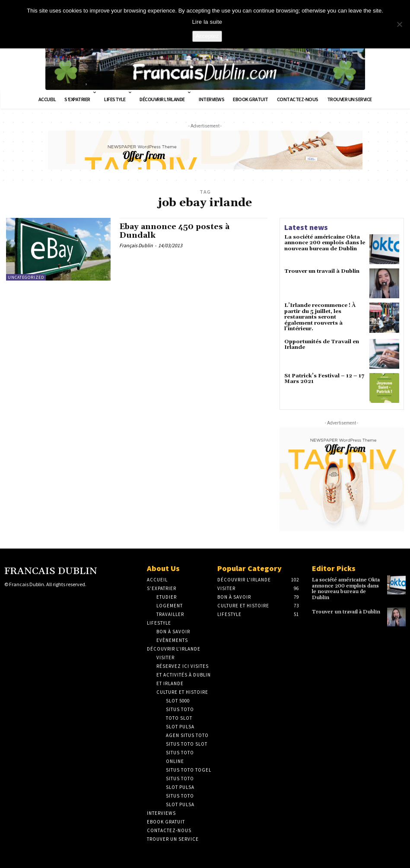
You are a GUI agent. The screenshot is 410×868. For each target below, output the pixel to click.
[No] (399, 24)
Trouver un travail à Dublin (322, 271)
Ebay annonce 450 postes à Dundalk (175, 231)
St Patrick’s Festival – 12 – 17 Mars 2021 (324, 378)
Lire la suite (207, 22)
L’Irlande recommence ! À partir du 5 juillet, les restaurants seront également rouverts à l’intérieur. (320, 317)
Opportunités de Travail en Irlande (321, 344)
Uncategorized (26, 277)
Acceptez (207, 36)
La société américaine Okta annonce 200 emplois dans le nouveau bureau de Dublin (324, 243)
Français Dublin (136, 246)
